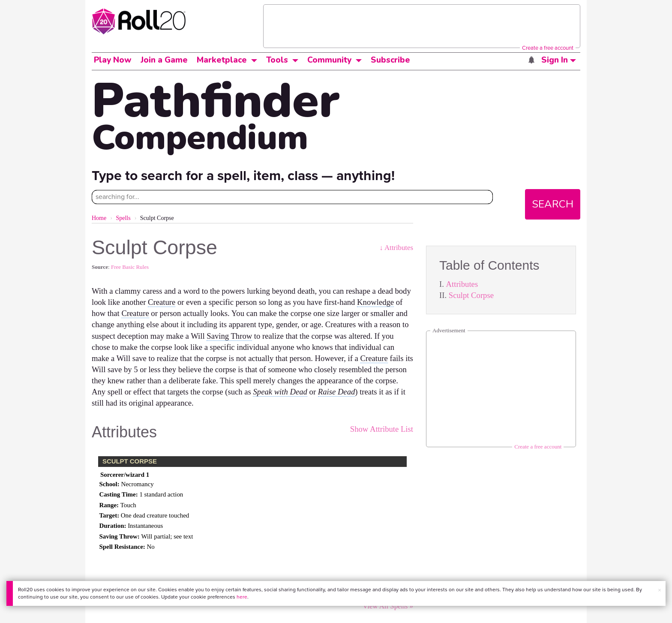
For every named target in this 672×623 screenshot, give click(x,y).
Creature (162, 302)
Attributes (462, 284)
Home (99, 218)
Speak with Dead (280, 392)
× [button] (660, 590)
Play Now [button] (113, 60)
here (242, 597)
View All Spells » (388, 606)
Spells (123, 218)
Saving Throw (229, 336)
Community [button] (329, 60)
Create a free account (548, 48)
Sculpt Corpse (471, 295)
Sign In (559, 60)
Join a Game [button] (164, 60)
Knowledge (375, 302)
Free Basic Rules (130, 267)
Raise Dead (337, 392)
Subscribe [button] (390, 60)
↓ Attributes (396, 248)
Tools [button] (277, 60)
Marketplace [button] (222, 60)
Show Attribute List (382, 429)
